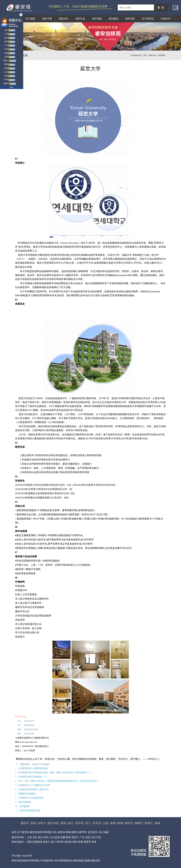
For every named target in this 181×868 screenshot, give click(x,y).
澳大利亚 (53, 823)
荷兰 (88, 823)
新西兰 (149, 823)
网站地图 (71, 832)
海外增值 (97, 19)
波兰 (71, 823)
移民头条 (80, 19)
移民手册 (47, 19)
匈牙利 (79, 823)
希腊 (120, 823)
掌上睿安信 (59, 832)
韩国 (64, 823)
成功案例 (113, 19)
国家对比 (64, 19)
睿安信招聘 (36, 832)
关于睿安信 (148, 19)
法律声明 (81, 832)
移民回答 (130, 19)
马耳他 (97, 823)
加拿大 (42, 823)
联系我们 (48, 832)
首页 (145, 55)
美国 (33, 823)
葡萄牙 (139, 823)
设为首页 (93, 832)
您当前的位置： (137, 55)
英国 (113, 823)
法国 (106, 823)
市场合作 (166, 19)
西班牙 (129, 823)
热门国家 (30, 19)
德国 (158, 823)
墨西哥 (25, 823)
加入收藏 (104, 832)
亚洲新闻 (162, 55)
